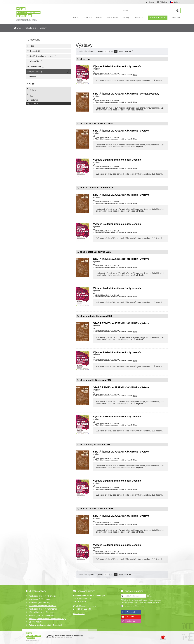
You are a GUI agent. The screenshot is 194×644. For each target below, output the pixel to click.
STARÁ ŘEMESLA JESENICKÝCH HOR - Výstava (121, 131)
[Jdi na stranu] (106, 52)
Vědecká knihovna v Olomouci (41, 612)
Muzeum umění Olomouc (39, 599)
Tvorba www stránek (163, 638)
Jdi (116, 51)
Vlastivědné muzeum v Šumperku (43, 609)
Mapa (135, 75)
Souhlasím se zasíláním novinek (134, 606)
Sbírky (126, 18)
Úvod (28, 14)
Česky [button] (176, 2)
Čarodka (87, 18)
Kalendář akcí (158, 18)
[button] (162, 2)
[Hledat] (177, 11)
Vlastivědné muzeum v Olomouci (43, 596)
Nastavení (32, 100)
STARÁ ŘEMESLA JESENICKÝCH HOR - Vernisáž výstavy (126, 94)
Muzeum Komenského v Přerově (43, 606)
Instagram (131, 621)
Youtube (130, 617)
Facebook (131, 612)
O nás (99, 18)
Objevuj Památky (36, 622)
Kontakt (176, 18)
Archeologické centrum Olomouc (42, 615)
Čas (30, 95)
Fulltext (31, 89)
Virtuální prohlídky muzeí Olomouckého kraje (47, 619)
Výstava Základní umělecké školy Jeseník (117, 66)
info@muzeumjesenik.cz (86, 606)
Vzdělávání (112, 18)
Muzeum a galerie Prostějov (40, 602)
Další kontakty (79, 614)
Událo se (138, 18)
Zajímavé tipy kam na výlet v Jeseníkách (45, 625)
